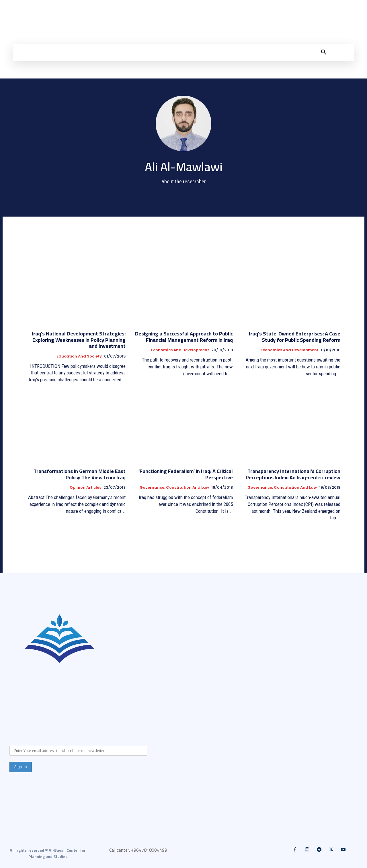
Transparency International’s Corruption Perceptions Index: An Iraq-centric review (293, 474)
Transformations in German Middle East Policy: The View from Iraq (80, 474)
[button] (324, 52)
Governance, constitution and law (174, 488)
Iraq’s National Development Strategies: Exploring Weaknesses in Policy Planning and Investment (79, 340)
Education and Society (79, 356)
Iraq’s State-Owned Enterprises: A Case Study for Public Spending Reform (295, 337)
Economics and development (180, 350)
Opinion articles (85, 488)
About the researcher (184, 181)
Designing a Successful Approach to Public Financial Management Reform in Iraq (184, 337)
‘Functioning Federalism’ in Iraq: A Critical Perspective (186, 474)
